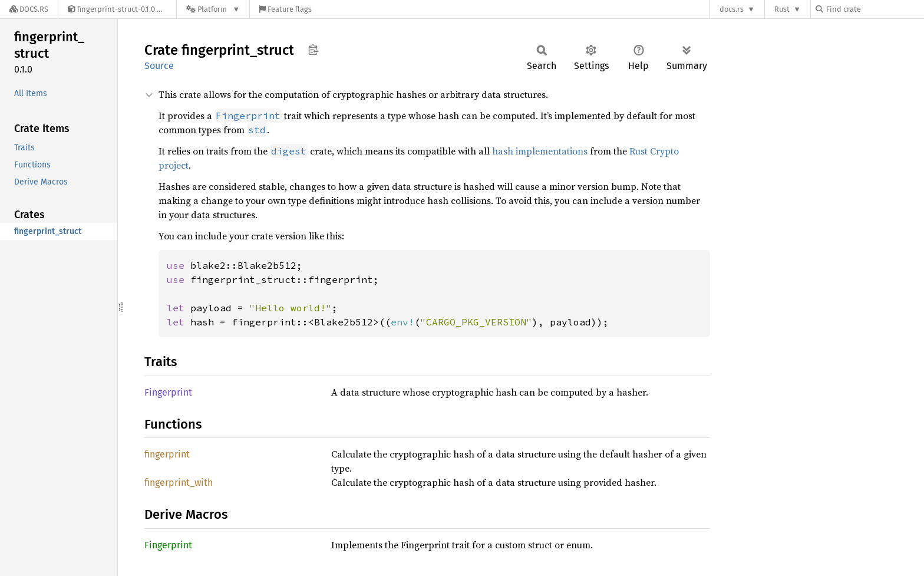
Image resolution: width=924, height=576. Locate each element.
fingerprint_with (179, 483)
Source (159, 66)
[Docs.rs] (29, 9)
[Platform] (213, 9)
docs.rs (732, 9)
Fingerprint (168, 392)
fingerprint (167, 454)
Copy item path (313, 50)
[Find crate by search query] (874, 9)
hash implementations (540, 151)
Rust (782, 9)
